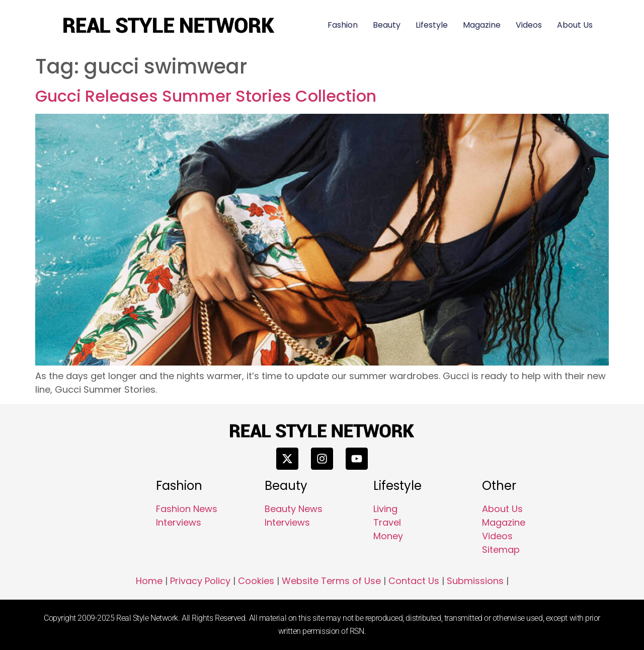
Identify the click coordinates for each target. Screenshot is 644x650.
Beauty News (294, 509)
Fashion (343, 25)
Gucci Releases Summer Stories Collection (206, 96)
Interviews (179, 522)
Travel (387, 522)
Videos (529, 25)
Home (149, 581)
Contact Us (414, 581)
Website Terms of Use (331, 581)
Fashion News (187, 509)
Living (385, 509)
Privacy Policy (200, 581)
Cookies (256, 581)
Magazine (482, 25)
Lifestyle (432, 25)
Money (388, 536)
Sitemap (501, 550)
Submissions (475, 581)
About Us (575, 25)
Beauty (387, 25)
